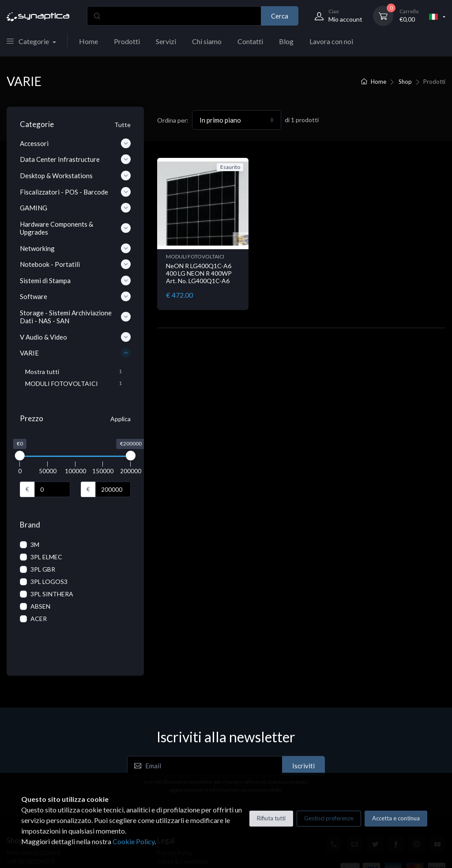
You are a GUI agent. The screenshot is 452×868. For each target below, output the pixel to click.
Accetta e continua (396, 818)
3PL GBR (43, 569)
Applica (121, 419)
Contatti (250, 41)
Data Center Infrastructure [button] (75, 159)
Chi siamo (207, 41)
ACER (39, 619)
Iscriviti (303, 747)
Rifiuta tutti (271, 818)
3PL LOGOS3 (49, 582)
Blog (286, 41)
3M (35, 544)
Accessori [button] (75, 143)
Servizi (166, 41)
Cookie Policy (134, 841)
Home (89, 41)
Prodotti (127, 41)
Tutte (122, 125)
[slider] (20, 456)
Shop (405, 82)
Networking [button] (75, 248)
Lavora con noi (331, 41)
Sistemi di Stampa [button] (75, 281)
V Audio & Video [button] (75, 337)
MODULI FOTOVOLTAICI (195, 256)
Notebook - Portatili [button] (75, 264)
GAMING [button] (75, 208)
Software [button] (75, 296)
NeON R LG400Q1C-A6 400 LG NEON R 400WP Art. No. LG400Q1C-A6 (199, 273)
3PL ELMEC (46, 557)
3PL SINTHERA (52, 594)
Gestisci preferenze (329, 818)
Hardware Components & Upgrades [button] (75, 228)
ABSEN (40, 606)
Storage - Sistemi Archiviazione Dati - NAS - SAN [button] (75, 317)
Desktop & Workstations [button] (75, 176)
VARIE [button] (75, 353)
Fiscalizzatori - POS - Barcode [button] (75, 192)
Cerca (280, 16)
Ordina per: (173, 120)
